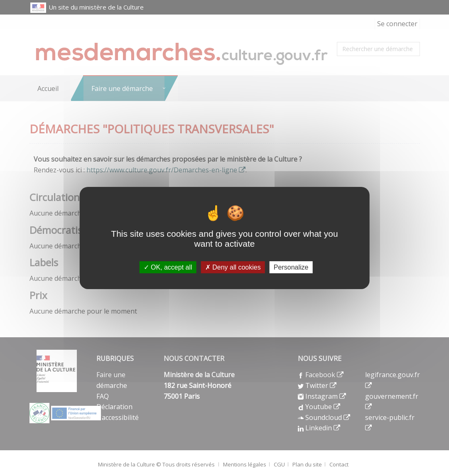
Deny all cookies (233, 267)
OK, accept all (168, 267)
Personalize (291, 267)
